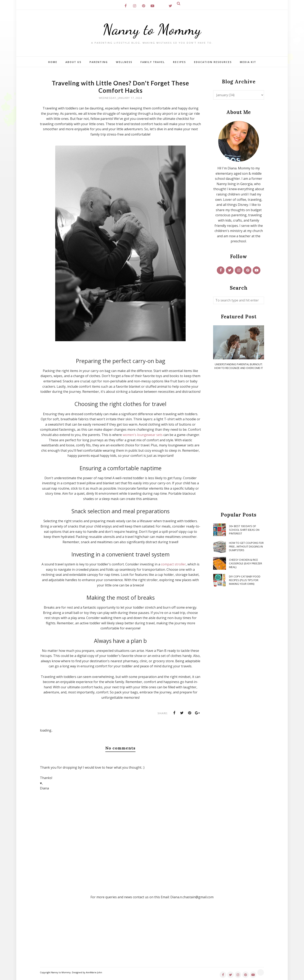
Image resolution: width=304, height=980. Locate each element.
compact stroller (173, 564)
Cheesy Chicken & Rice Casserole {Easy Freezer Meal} (246, 563)
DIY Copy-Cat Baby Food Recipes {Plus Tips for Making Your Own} (245, 580)
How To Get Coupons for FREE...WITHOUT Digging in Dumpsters (246, 546)
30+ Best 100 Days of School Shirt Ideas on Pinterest (244, 530)
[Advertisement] (239, 441)
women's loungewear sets (143, 435)
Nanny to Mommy (152, 29)
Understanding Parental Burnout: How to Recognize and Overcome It (239, 366)
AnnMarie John (94, 972)
